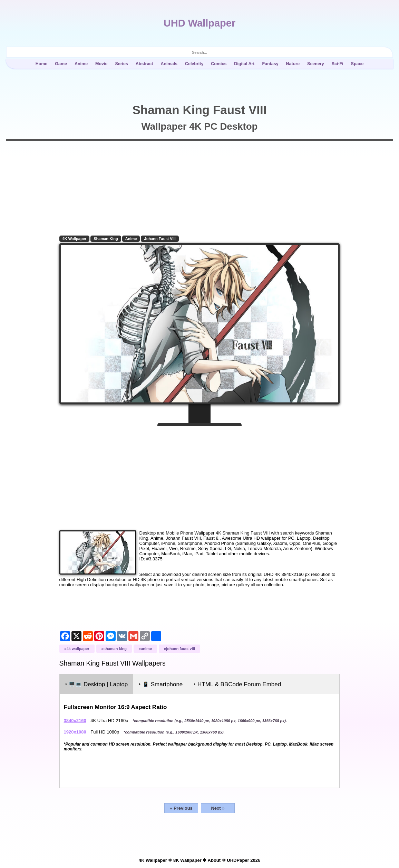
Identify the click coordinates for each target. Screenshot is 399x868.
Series (121, 64)
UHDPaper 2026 (244, 859)
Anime (81, 64)
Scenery (316, 64)
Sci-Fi (338, 64)
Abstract (144, 64)
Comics (219, 64)
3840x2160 (76, 719)
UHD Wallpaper (199, 23)
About (214, 859)
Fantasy (270, 64)
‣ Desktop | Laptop (98, 683)
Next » (218, 807)
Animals (169, 64)
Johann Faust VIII (161, 239)
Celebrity (194, 64)
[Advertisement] (199, 474)
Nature (293, 64)
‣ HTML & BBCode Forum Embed (239, 683)
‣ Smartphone (162, 683)
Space (357, 64)
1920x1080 (76, 731)
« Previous (181, 807)
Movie (101, 64)
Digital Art (244, 64)
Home (42, 64)
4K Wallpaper (76, 239)
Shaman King (107, 239)
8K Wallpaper (187, 859)
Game (61, 64)
